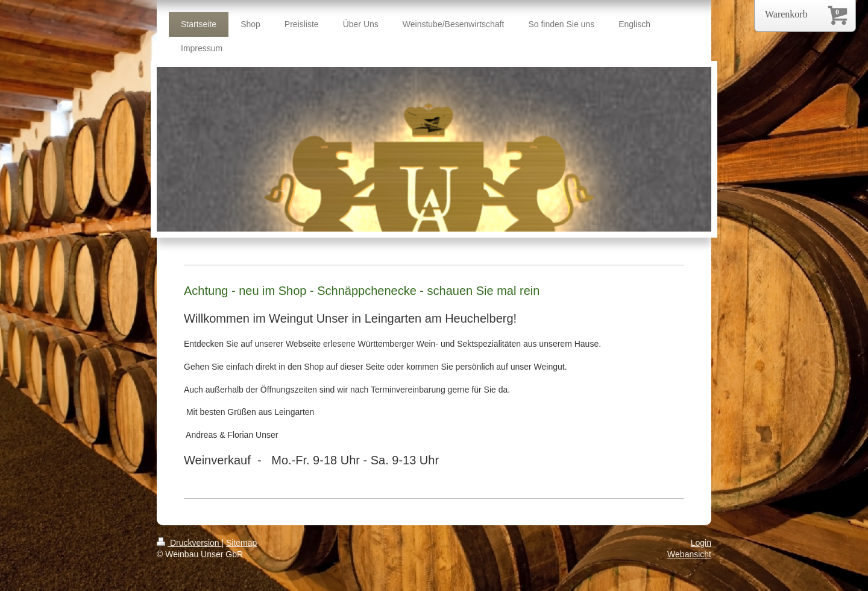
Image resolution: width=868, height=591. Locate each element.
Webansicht (689, 554)
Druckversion (189, 543)
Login (701, 543)
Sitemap (241, 543)
